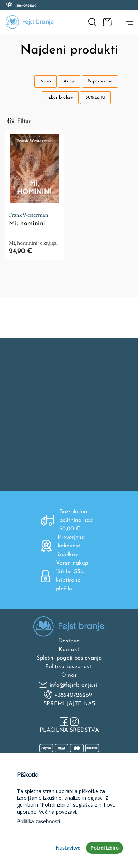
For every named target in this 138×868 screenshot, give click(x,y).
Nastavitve (68, 848)
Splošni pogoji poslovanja (69, 658)
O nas (69, 675)
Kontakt (69, 650)
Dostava (69, 641)
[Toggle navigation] (128, 22)
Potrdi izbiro (105, 848)
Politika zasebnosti (69, 667)
